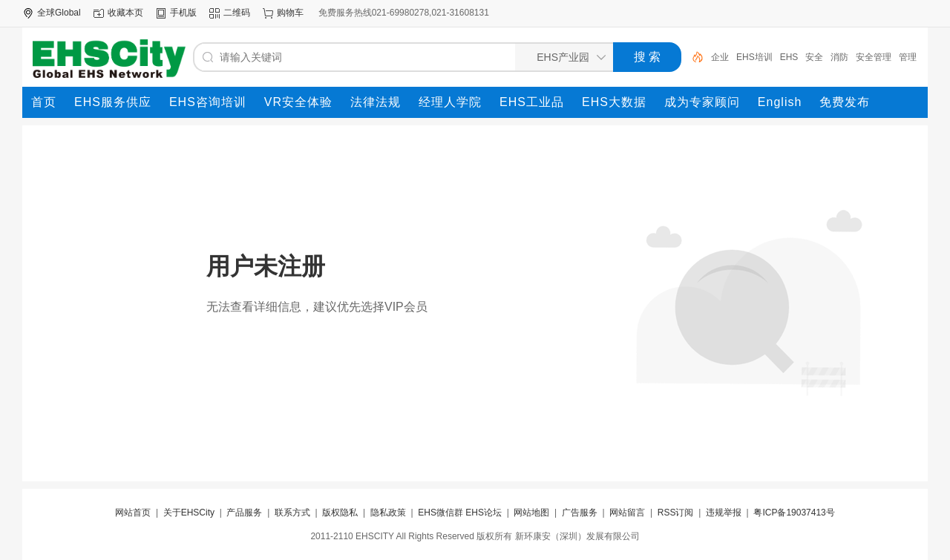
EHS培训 (754, 57)
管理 (908, 57)
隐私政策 (388, 513)
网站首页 (133, 513)
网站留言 (627, 513)
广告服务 (580, 513)
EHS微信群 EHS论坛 (460, 513)
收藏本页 (125, 13)
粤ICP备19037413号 (794, 513)
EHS (789, 57)
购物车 (290, 13)
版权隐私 (340, 513)
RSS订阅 (676, 513)
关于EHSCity (189, 513)
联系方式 (292, 513)
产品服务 (244, 513)
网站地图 (531, 513)
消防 (839, 57)
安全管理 (874, 57)
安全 (814, 57)
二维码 (237, 13)
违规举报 (724, 513)
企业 (720, 57)
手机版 (183, 13)
